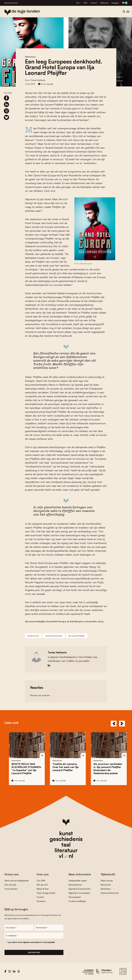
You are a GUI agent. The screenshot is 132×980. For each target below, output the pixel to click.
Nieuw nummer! (11, 3)
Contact (94, 3)
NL (78, 3)
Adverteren (106, 889)
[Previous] (114, 724)
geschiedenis (66, 839)
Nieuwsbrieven (75, 885)
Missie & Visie (43, 889)
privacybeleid (50, 942)
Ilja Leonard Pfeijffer (77, 636)
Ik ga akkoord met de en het (31, 942)
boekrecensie (33, 636)
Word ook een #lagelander (17, 881)
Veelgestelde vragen (78, 881)
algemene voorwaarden (31, 942)
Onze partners (11, 889)
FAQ (85, 3)
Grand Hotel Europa (56, 622)
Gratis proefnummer (110, 893)
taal (66, 844)
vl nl (66, 856)
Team (46, 893)
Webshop (104, 3)
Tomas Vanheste (38, 80)
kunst (66, 833)
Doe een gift (10, 885)
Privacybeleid (75, 897)
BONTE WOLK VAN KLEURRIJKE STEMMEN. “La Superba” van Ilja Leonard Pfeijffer (37, 769)
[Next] (122, 724)
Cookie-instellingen (77, 901)
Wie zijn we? (42, 885)
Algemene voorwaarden (79, 893)
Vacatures (41, 901)
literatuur (66, 850)
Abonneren (106, 885)
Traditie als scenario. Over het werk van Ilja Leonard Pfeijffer (76, 767)
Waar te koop (107, 881)
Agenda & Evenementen (80, 889)
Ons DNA (41, 881)
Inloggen (115, 3)
